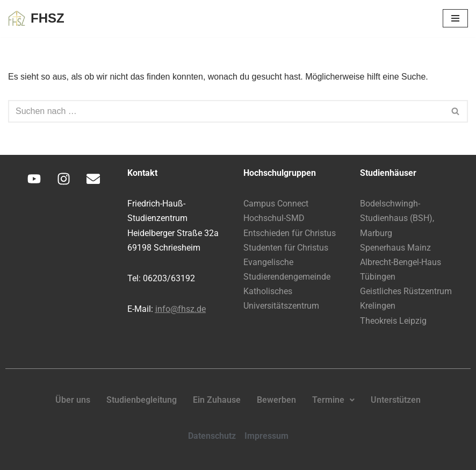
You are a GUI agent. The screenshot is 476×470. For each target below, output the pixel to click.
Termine (333, 400)
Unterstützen (396, 400)
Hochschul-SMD (274, 218)
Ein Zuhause (217, 400)
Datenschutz (212, 436)
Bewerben (276, 400)
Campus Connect (276, 204)
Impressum (266, 436)
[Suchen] (226, 111)
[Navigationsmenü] (455, 18)
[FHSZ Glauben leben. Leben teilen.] (36, 19)
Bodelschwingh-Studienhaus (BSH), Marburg (397, 218)
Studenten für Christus (286, 248)
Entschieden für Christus (290, 233)
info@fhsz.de (181, 309)
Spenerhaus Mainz (395, 248)
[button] (333, 400)
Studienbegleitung (142, 400)
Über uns (73, 400)
